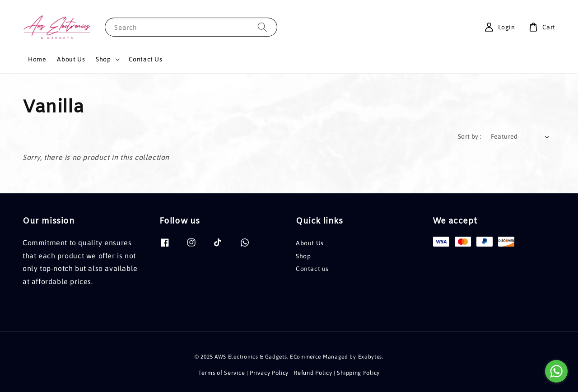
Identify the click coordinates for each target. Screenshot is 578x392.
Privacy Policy (269, 373)
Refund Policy (313, 373)
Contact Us (146, 59)
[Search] (262, 27)
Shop (103, 59)
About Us (71, 59)
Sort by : (470, 136)
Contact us (312, 269)
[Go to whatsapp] (556, 371)
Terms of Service (221, 373)
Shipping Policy (358, 373)
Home (37, 59)
